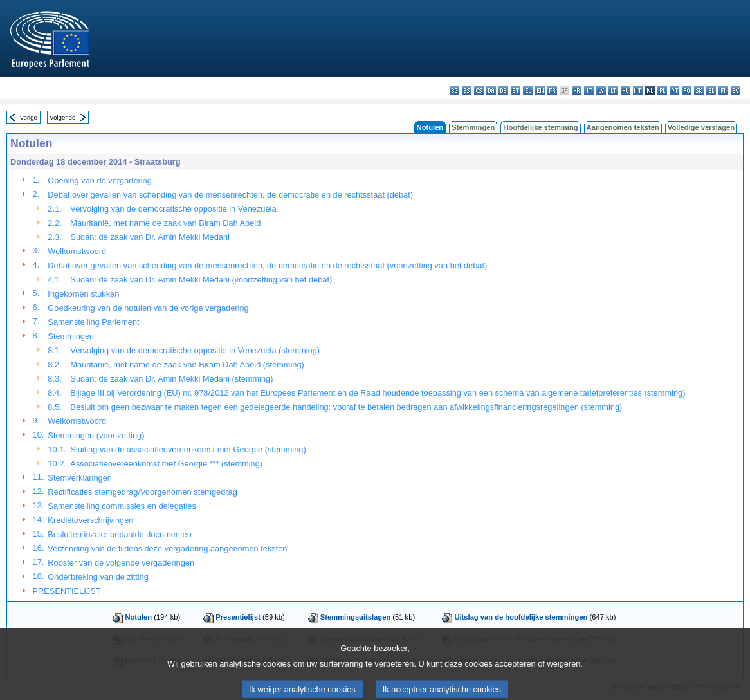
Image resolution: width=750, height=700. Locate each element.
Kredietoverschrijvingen (90, 520)
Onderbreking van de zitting (98, 577)
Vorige (29, 117)
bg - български (454, 90)
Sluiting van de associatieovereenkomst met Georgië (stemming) (188, 449)
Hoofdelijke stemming (540, 127)
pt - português (674, 90)
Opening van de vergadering (100, 180)
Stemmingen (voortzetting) (96, 435)
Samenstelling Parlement (93, 322)
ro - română (687, 90)
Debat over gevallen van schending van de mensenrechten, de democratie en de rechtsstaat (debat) (230, 195)
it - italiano (589, 90)
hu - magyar (626, 90)
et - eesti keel (516, 90)
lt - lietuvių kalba (613, 90)
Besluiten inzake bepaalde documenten (119, 534)
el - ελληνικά (528, 90)
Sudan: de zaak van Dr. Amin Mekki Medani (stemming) (171, 379)
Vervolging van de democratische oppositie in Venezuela (173, 209)
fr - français (552, 90)
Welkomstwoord (77, 251)
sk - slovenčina (699, 90)
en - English (540, 90)
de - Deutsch (503, 90)
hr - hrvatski (577, 90)
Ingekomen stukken (83, 294)
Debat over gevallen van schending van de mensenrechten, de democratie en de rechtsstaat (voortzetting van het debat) (267, 265)
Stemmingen (473, 127)
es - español (467, 90)
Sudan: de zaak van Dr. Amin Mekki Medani (150, 237)
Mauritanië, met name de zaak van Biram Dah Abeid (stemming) (187, 364)
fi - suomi (723, 90)
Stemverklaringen (80, 478)
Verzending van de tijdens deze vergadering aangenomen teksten (167, 548)
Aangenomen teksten (623, 127)
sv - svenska (736, 90)
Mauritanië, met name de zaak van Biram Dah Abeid (165, 223)
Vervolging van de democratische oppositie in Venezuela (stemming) (195, 350)
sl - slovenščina (711, 90)
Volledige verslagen (701, 127)
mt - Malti (638, 90)
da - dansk (491, 90)
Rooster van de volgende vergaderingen (121, 563)
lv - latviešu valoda (601, 90)
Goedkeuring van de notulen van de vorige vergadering (148, 308)
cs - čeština (479, 90)
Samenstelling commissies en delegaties (122, 506)
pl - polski (662, 90)
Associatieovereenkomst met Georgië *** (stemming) (166, 464)
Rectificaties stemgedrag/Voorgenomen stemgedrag (142, 492)
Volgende (62, 117)
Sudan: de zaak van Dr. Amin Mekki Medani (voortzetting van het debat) (201, 280)
